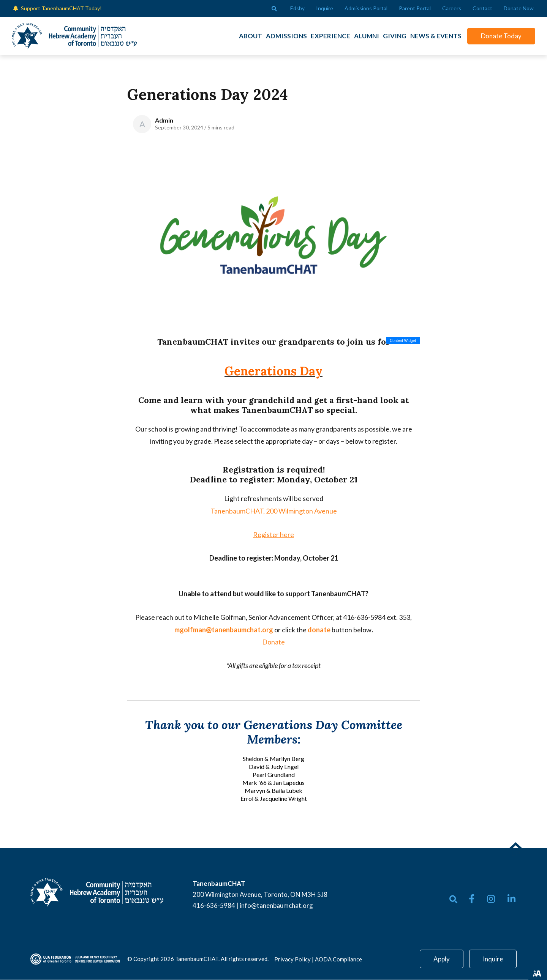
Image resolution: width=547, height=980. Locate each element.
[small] (472, 899)
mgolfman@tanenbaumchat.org (224, 630)
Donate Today (500, 36)
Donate (273, 642)
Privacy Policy (292, 960)
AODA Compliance (338, 960)
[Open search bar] (274, 9)
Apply (442, 959)
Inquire (493, 959)
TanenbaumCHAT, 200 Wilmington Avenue (274, 511)
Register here (273, 535)
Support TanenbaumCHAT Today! (61, 8)
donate (319, 630)
